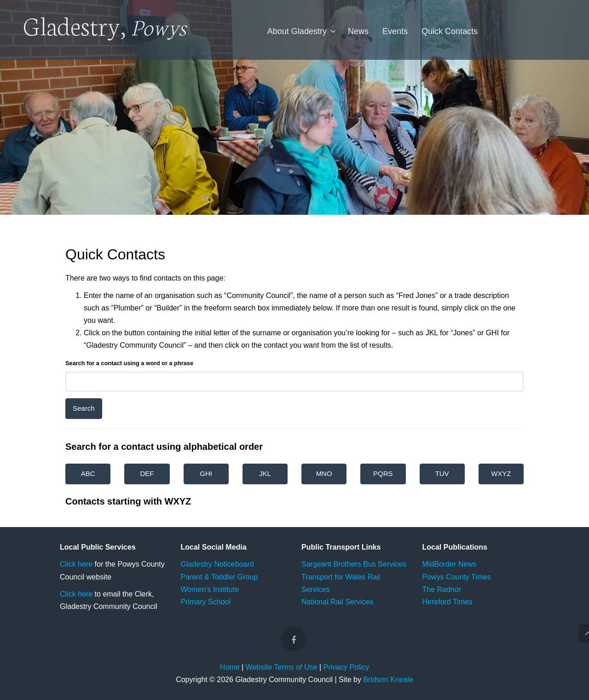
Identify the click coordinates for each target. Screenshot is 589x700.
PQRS (383, 473)
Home (230, 667)
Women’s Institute (210, 589)
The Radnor (442, 589)
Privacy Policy (346, 667)
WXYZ (501, 473)
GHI (206, 473)
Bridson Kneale (388, 680)
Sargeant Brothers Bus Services (354, 564)
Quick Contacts (450, 31)
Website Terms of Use (282, 667)
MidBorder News (450, 564)
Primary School (206, 602)
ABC (88, 473)
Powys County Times (457, 577)
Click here (76, 564)
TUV (442, 473)
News (358, 31)
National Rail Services (338, 602)
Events (395, 31)
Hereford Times (448, 602)
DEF (147, 473)
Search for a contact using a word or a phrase (129, 363)
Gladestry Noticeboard (217, 564)
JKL (265, 473)
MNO (324, 473)
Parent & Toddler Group (219, 577)
